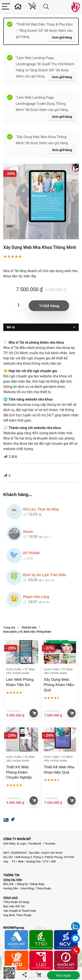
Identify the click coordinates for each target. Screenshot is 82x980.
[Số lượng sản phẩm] (19, 305)
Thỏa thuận (43, 888)
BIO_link (9, 884)
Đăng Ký (23, 884)
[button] (77, 166)
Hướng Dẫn (11, 888)
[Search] (47, 7)
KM (53, 861)
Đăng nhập (37, 884)
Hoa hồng (27, 888)
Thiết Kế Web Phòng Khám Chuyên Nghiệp (19, 772)
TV (13, 861)
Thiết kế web (29, 628)
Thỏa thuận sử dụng (16, 902)
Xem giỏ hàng (62, 37)
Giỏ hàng (51, 306)
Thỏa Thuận (24, 915)
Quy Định (9, 915)
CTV (46, 861)
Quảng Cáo (33, 861)
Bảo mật (9, 906)
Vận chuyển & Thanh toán (20, 911)
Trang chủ (9, 628)
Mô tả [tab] (11, 327)
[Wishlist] (19, 7)
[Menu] (6, 7)
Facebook (35, 844)
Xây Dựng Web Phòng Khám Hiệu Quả (59, 685)
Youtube (50, 844)
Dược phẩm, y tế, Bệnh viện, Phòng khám (27, 632)
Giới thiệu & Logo (15, 844)
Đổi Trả (20, 906)
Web (21, 861)
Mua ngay (63, 975)
